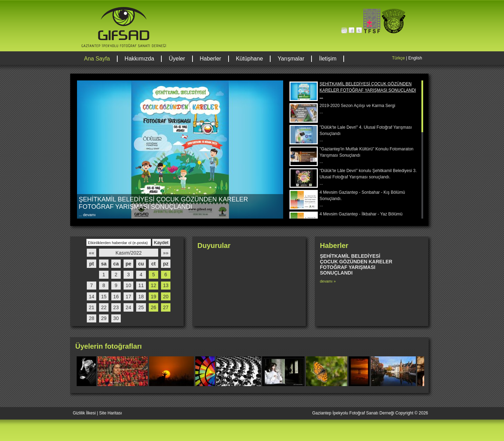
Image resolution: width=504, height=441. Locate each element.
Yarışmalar (291, 59)
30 (116, 318)
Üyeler (177, 59)
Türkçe (398, 58)
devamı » (328, 281)
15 (104, 297)
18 (141, 297)
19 (154, 297)
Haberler (211, 59)
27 (166, 307)
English (415, 58)
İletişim (328, 59)
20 (166, 297)
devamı (89, 215)
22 (104, 307)
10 (128, 285)
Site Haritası (110, 413)
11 (141, 285)
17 (128, 297)
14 (92, 297)
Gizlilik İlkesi (84, 413)
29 (104, 318)
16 (116, 297)
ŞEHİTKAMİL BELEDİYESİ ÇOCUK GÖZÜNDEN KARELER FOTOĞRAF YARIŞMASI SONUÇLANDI (163, 203)
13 (166, 285)
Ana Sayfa (97, 59)
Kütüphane (249, 59)
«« (92, 253)
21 (92, 307)
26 (154, 307)
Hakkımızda (139, 59)
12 (154, 285)
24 (128, 307)
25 (141, 307)
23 (116, 307)
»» (166, 253)
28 (92, 318)
